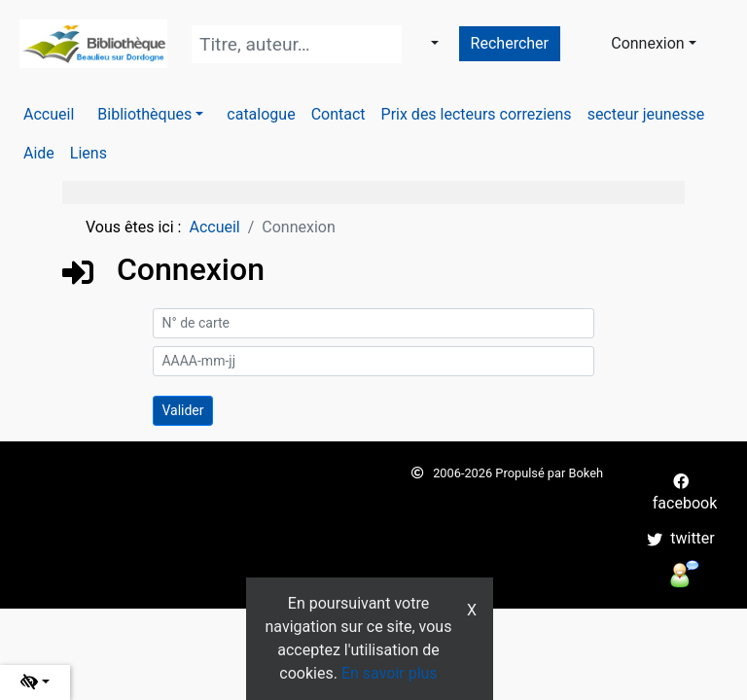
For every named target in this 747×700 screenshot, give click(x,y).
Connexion (647, 43)
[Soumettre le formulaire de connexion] (182, 411)
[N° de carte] (373, 323)
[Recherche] (297, 44)
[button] (150, 115)
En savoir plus (390, 673)
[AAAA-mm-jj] (373, 361)
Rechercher (510, 43)
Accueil (214, 227)
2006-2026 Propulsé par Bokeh (507, 473)
